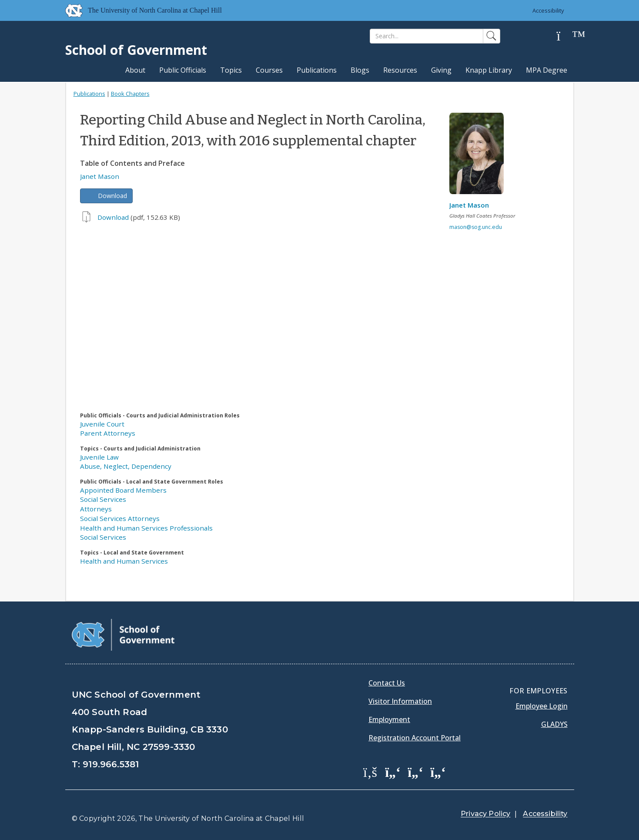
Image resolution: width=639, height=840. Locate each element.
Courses (269, 70)
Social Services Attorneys (120, 518)
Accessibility (548, 10)
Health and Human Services (124, 561)
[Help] (565, 36)
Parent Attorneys (108, 433)
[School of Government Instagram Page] (438, 772)
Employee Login (542, 706)
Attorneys (96, 509)
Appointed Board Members (123, 490)
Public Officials (183, 70)
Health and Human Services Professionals (146, 528)
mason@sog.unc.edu (476, 227)
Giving (441, 70)
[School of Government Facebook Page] (370, 772)
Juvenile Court (102, 424)
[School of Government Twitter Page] (393, 772)
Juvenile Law (99, 457)
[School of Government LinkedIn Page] (415, 772)
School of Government (136, 50)
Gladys (554, 724)
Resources (400, 70)
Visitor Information (400, 701)
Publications (317, 70)
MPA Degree (547, 70)
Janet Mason (100, 176)
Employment (389, 719)
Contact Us (387, 683)
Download (112, 196)
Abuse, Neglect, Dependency (126, 466)
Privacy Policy (485, 814)
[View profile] (480, 156)
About (135, 70)
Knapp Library (489, 70)
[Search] (427, 36)
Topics (231, 70)
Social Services (103, 499)
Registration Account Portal (415, 738)
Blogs (360, 70)
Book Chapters (130, 94)
